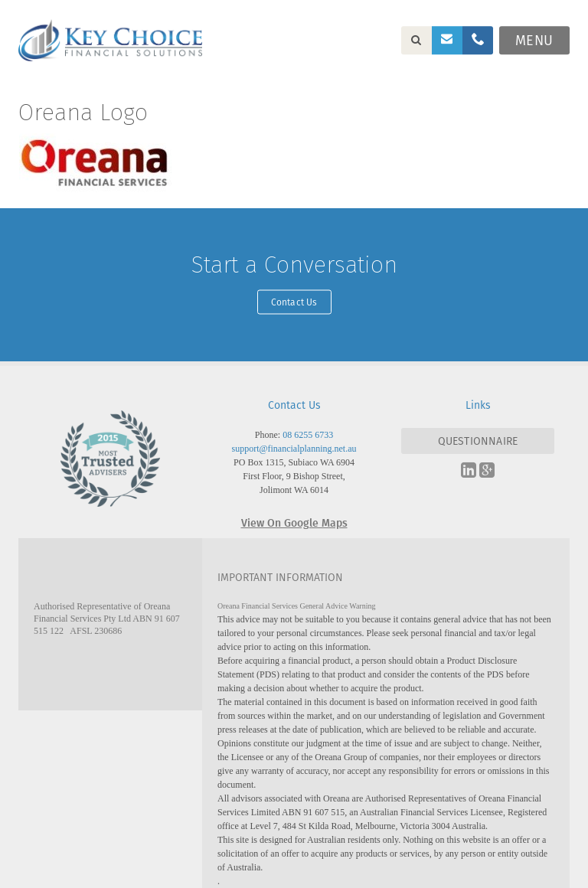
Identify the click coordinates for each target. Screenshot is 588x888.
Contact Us (294, 301)
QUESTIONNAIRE (478, 441)
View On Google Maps (294, 522)
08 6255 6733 (308, 435)
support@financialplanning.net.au (294, 449)
